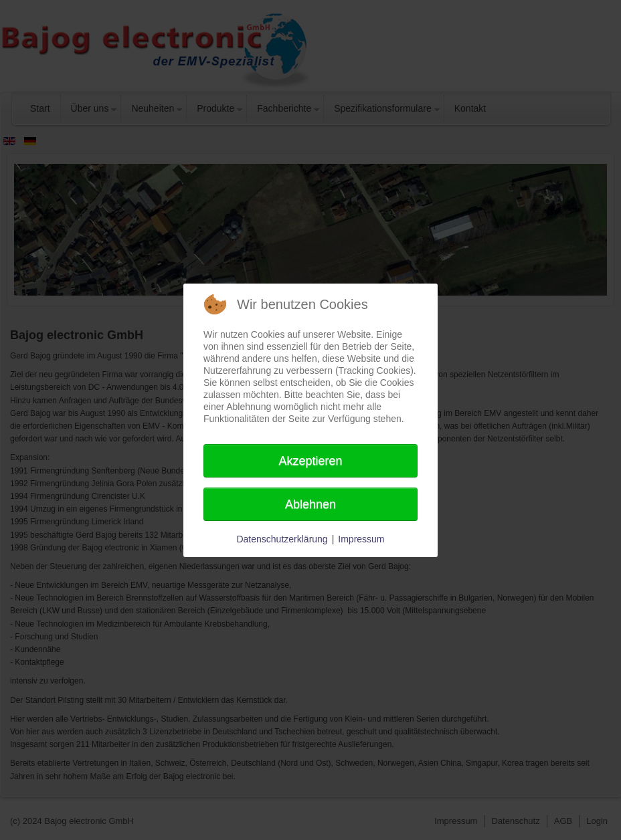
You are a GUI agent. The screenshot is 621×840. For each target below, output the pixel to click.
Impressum (361, 539)
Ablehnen (310, 504)
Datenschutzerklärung (282, 539)
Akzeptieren (310, 461)
